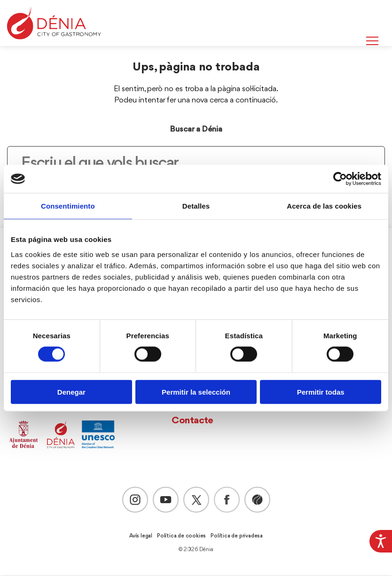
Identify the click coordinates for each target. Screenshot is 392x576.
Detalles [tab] (196, 206)
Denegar (71, 392)
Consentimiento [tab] (68, 206)
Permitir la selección (196, 392)
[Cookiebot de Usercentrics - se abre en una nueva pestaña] (340, 179)
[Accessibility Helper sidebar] (381, 541)
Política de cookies (181, 537)
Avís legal (141, 537)
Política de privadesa (237, 537)
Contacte (192, 422)
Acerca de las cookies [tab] (324, 206)
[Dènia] (54, 23)
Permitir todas (321, 392)
